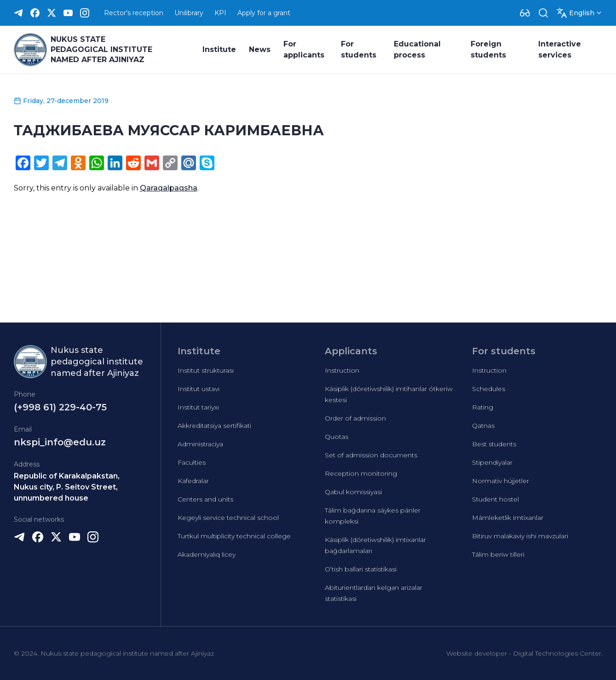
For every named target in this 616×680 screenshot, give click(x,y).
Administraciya (200, 444)
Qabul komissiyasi (353, 492)
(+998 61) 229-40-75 (60, 407)
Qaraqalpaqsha (169, 188)
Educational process (417, 49)
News (260, 49)
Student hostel (495, 499)
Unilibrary (189, 13)
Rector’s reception (134, 13)
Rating (483, 407)
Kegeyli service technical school (228, 518)
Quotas (337, 437)
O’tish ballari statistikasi (361, 569)
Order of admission (355, 418)
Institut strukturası (206, 370)
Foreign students (488, 49)
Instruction (342, 370)
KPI (220, 13)
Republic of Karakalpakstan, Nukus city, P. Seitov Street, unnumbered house (67, 487)
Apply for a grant (264, 13)
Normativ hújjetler (501, 481)
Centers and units (205, 499)
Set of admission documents (371, 455)
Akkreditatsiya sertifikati (214, 426)
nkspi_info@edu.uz (60, 442)
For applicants (304, 49)
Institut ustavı (199, 389)
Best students (494, 444)
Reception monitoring (361, 473)
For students (359, 49)
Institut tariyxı (198, 407)
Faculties (192, 462)
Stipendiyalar (492, 462)
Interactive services (560, 49)
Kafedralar (193, 481)
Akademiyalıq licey (207, 554)
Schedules (489, 389)
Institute (219, 49)
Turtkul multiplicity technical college (234, 536)
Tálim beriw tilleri (498, 554)
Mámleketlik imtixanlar (508, 518)
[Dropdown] (525, 13)
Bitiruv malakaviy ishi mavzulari (520, 536)
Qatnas (483, 426)
